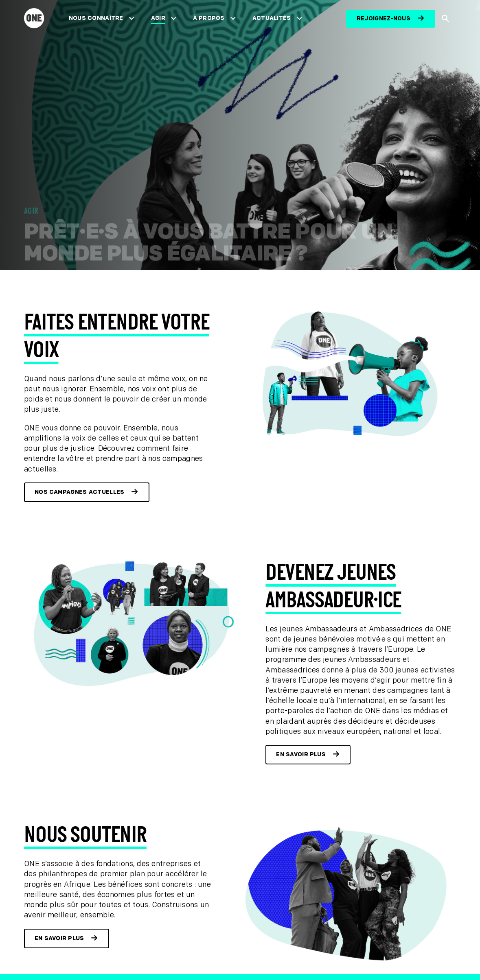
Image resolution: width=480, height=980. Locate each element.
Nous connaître (96, 18)
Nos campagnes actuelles (80, 492)
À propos (209, 18)
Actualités (272, 18)
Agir (158, 18)
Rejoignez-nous (384, 19)
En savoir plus (301, 754)
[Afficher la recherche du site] (446, 19)
